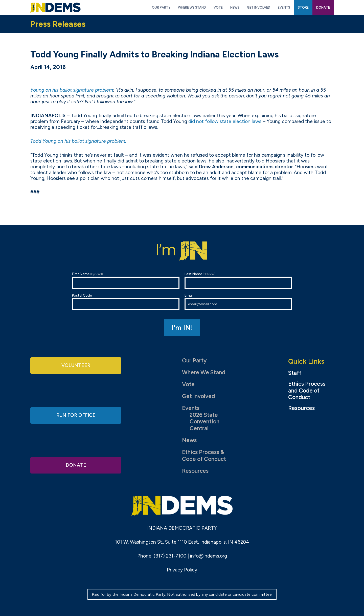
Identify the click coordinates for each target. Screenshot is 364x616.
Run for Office (76, 415)
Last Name (238, 280)
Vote (188, 384)
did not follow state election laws (225, 121)
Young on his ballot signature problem (72, 90)
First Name (126, 280)
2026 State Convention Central (204, 422)
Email (238, 302)
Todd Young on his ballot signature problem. (78, 141)
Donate (76, 465)
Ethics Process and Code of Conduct (307, 391)
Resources (195, 471)
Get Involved (198, 396)
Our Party (194, 361)
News (189, 440)
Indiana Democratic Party (55, 8)
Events (191, 408)
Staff (295, 373)
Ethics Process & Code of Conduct (204, 456)
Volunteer (76, 366)
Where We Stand (204, 372)
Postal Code (126, 302)
